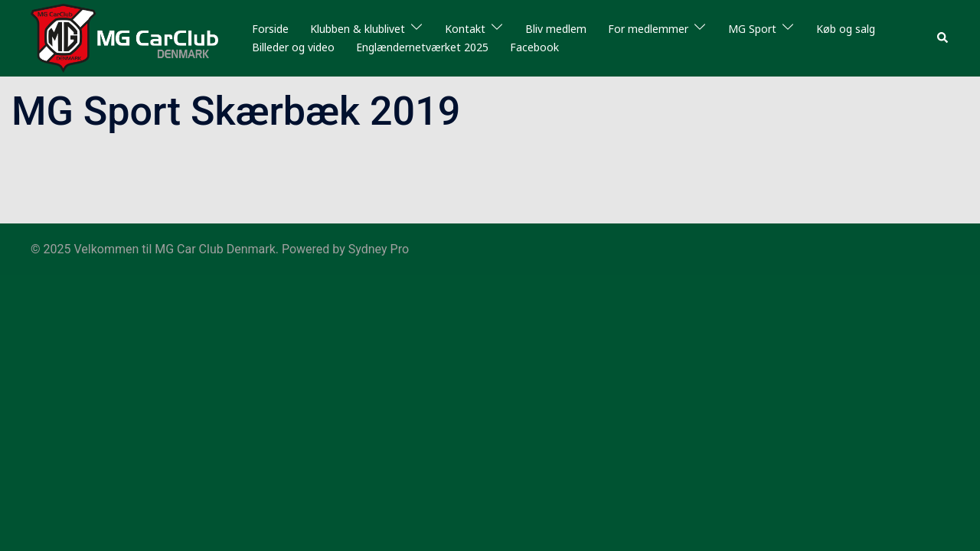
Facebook (534, 47)
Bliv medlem (556, 29)
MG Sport (752, 29)
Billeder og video (293, 47)
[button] (943, 38)
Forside (270, 29)
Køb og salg (846, 29)
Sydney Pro (379, 249)
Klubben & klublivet (358, 29)
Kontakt (465, 29)
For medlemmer (648, 29)
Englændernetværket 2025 (422, 47)
